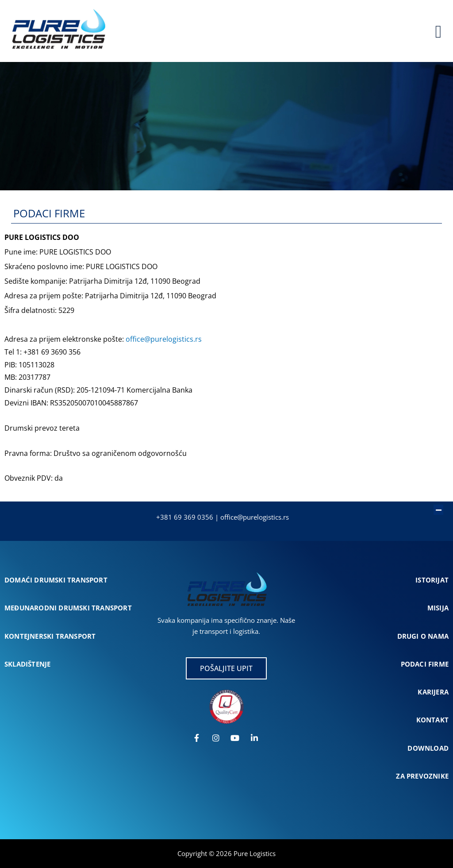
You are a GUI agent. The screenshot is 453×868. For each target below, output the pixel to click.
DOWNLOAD (428, 748)
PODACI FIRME (425, 664)
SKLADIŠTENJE (27, 664)
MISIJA (438, 608)
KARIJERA (433, 692)
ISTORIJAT (432, 580)
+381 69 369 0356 (185, 517)
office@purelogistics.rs (164, 339)
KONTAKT (432, 720)
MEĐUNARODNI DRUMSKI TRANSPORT (68, 608)
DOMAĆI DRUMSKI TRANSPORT (56, 580)
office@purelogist (247, 517)
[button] (222, 505)
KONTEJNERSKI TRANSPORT (50, 636)
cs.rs (281, 517)
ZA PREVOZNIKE (422, 776)
